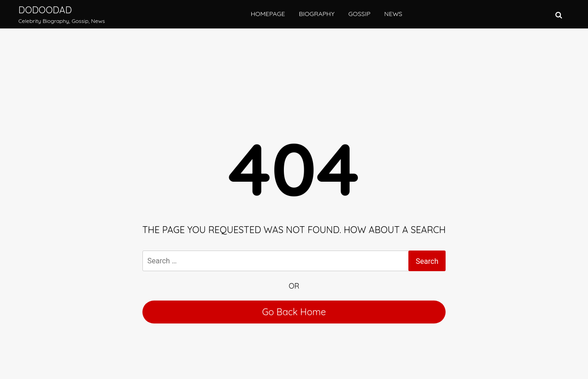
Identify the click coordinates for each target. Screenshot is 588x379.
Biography (317, 14)
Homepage (268, 14)
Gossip (359, 14)
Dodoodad (45, 10)
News (393, 14)
